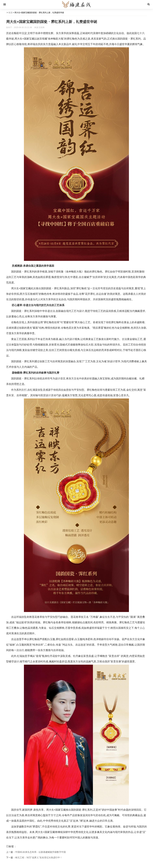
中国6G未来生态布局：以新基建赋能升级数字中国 (40, 852)
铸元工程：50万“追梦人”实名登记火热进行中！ (39, 858)
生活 (10, 13)
